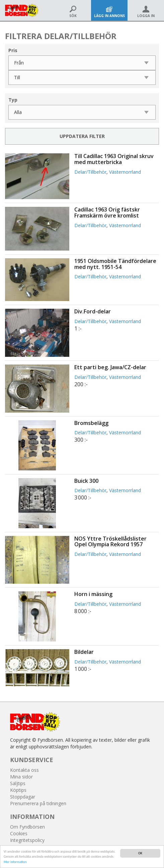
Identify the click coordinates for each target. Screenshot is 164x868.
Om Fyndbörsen (27, 827)
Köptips (18, 790)
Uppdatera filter (82, 136)
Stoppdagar (23, 797)
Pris (13, 50)
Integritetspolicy (27, 840)
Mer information (15, 862)
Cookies (19, 833)
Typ (13, 100)
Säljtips (18, 783)
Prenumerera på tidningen (38, 803)
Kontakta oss (24, 770)
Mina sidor (21, 777)
